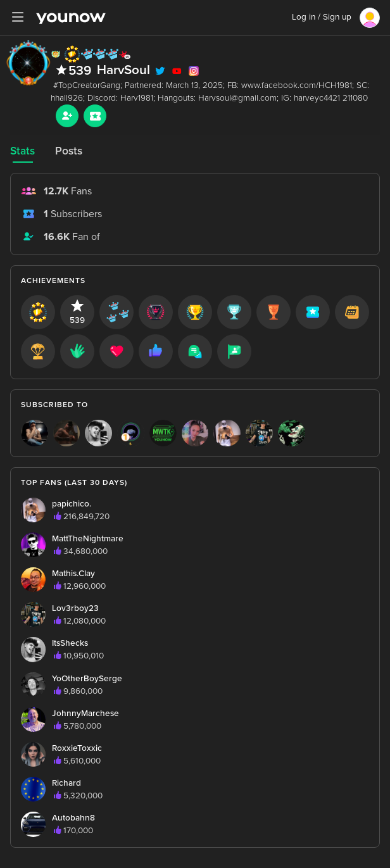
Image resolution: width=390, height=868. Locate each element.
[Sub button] (95, 116)
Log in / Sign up (322, 17)
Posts (69, 151)
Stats (22, 151)
